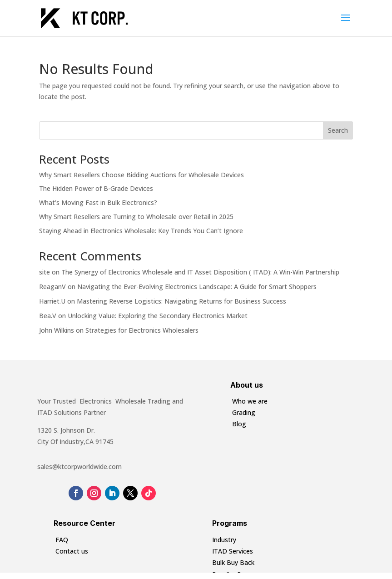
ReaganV (52, 287)
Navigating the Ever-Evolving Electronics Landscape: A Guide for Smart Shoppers (197, 287)
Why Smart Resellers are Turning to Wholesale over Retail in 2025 (136, 217)
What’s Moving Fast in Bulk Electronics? (98, 202)
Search (338, 130)
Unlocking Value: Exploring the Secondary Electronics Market (158, 316)
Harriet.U (52, 301)
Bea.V (48, 316)
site (45, 272)
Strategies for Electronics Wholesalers (142, 330)
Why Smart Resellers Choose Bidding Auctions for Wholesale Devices (141, 175)
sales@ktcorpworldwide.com (79, 467)
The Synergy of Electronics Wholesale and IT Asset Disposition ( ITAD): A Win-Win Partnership (200, 272)
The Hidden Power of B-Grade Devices (96, 188)
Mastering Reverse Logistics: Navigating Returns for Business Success (181, 301)
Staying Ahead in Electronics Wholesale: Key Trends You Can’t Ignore (141, 231)
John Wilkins (57, 330)
